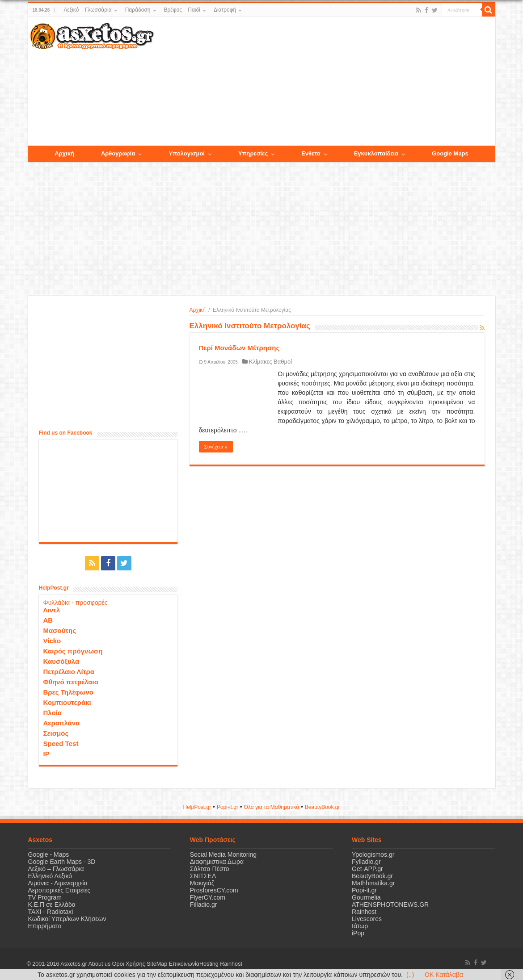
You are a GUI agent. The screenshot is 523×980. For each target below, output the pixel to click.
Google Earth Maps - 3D (62, 862)
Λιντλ (52, 610)
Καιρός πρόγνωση (73, 651)
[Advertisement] (324, 82)
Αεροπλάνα (62, 723)
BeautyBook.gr (372, 876)
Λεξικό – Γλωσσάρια (87, 10)
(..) (410, 975)
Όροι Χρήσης (129, 964)
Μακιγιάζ (202, 883)
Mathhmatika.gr (373, 883)
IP (46, 754)
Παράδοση (138, 10)
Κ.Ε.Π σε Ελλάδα (52, 905)
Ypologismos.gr (373, 854)
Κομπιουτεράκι (67, 702)
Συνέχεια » (216, 447)
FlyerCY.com (208, 897)
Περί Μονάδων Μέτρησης (239, 348)
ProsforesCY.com (214, 890)
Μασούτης (60, 630)
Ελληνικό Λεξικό (50, 876)
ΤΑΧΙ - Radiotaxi (51, 912)
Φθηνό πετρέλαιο (71, 682)
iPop (358, 933)
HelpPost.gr (197, 807)
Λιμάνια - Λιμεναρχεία (58, 883)
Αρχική (198, 310)
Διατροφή (225, 10)
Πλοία (53, 713)
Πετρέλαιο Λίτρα (69, 672)
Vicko (52, 641)
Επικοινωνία (184, 964)
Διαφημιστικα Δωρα (217, 862)
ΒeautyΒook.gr (323, 807)
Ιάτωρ (360, 926)
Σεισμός (56, 733)
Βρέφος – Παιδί (182, 10)
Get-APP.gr (367, 869)
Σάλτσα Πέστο (210, 869)
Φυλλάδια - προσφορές (76, 603)
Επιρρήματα (45, 926)
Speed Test (61, 743)
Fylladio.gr (366, 862)
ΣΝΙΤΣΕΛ (203, 876)
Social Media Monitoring (223, 854)
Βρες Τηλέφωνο (68, 692)
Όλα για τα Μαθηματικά (272, 807)
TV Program (45, 897)
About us (100, 964)
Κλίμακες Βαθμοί (270, 362)
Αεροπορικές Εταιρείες (59, 890)
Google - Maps (49, 854)
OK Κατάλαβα (444, 975)
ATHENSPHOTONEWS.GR (390, 905)
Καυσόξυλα (61, 661)
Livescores (367, 919)
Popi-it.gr (228, 807)
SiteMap (157, 964)
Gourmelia (366, 897)
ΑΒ (48, 620)
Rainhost (364, 912)
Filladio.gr (204, 905)
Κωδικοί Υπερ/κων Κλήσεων (67, 919)
